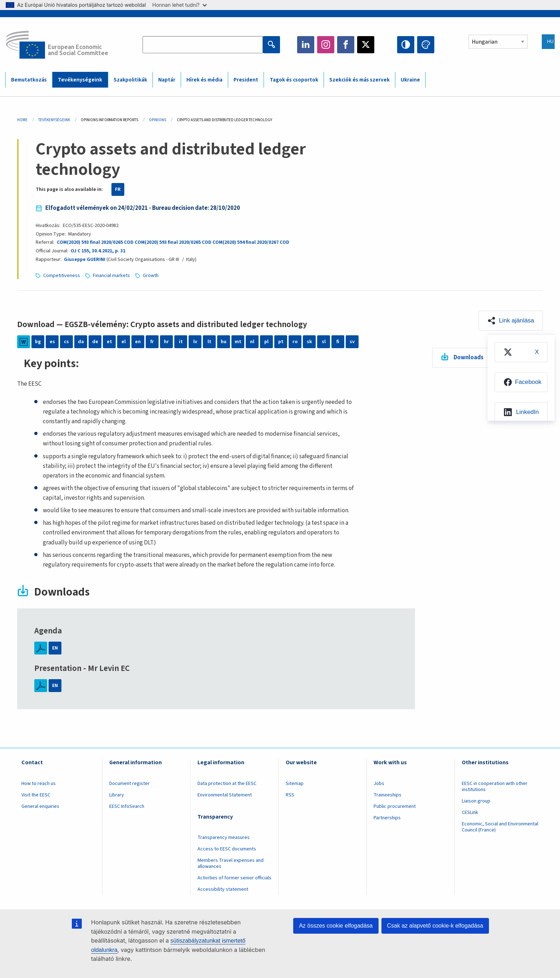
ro (295, 342)
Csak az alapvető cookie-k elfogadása (435, 926)
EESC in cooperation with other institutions (495, 787)
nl (252, 342)
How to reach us (39, 784)
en (138, 342)
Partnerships (387, 818)
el (124, 342)
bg (38, 342)
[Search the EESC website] (202, 45)
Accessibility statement (223, 889)
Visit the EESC (36, 795)
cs (66, 342)
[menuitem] (521, 352)
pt (281, 342)
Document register (129, 784)
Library (117, 795)
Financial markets (111, 276)
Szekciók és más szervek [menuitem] (359, 80)
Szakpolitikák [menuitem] (130, 80)
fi (338, 342)
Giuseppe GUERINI (85, 260)
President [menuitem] (246, 80)
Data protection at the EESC (227, 784)
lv (195, 342)
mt (238, 342)
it (181, 342)
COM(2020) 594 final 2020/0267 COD (251, 242)
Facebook (346, 45)
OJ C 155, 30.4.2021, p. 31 (98, 251)
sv (352, 342)
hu (224, 342)
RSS (290, 795)
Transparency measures (224, 838)
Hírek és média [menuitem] (204, 80)
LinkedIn (306, 45)
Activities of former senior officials (234, 878)
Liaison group (476, 801)
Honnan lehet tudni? (180, 5)
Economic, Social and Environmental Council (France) (500, 827)
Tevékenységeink (54, 120)
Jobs (379, 784)
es (52, 342)
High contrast (406, 45)
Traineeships (387, 795)
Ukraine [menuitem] (410, 80)
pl (266, 342)
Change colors (426, 45)
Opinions (157, 120)
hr (166, 342)
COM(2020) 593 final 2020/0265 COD (95, 242)
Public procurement (395, 806)
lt (209, 342)
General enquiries (40, 806)
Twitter (366, 45)
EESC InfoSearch (127, 806)
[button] (511, 321)
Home (22, 120)
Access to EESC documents (227, 849)
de (95, 342)
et (109, 342)
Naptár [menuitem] (167, 80)
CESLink (470, 812)
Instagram (326, 45)
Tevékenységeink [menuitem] (80, 80)
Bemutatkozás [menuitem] (29, 80)
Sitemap (295, 784)
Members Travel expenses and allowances (231, 863)
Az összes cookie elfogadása (336, 926)
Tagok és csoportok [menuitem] (294, 80)
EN (55, 648)
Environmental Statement (225, 795)
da (81, 342)
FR (118, 189)
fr (152, 342)
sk (309, 342)
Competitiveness (62, 276)
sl (324, 342)
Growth (151, 276)
